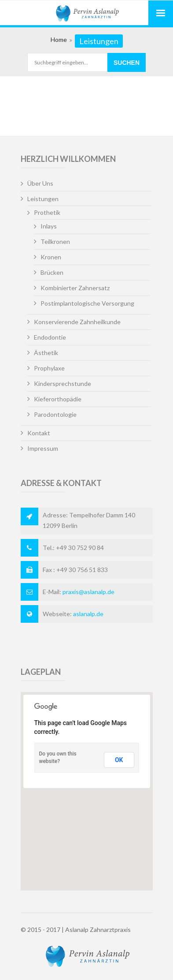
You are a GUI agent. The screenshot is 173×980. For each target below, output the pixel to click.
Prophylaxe (49, 368)
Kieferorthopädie (58, 399)
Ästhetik (46, 353)
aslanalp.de (88, 614)
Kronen (51, 257)
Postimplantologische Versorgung (87, 303)
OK (119, 760)
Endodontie (50, 337)
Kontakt (39, 433)
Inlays (49, 226)
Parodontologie (55, 414)
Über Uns (40, 183)
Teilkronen (55, 241)
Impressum (43, 448)
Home (59, 39)
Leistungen (43, 199)
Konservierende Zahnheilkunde (77, 322)
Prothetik (47, 212)
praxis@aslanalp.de (88, 592)
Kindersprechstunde (63, 383)
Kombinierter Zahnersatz (75, 288)
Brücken (52, 272)
